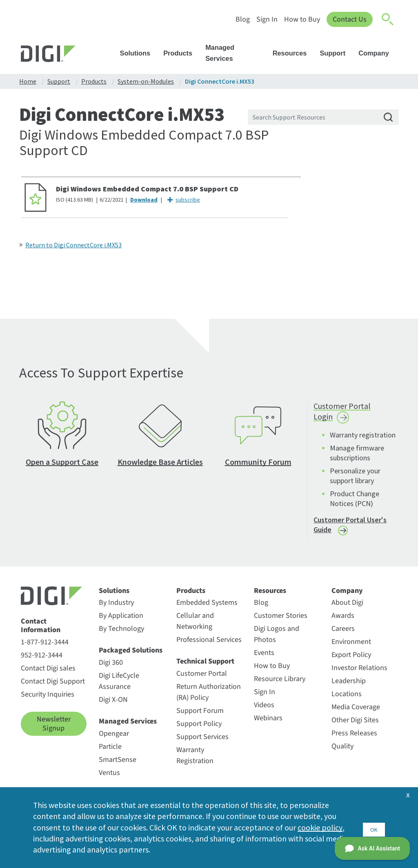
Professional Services (209, 645)
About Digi (347, 608)
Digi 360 (111, 668)
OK (374, 827)
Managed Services (236, 53)
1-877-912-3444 (45, 647)
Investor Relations (359, 673)
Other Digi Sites (355, 725)
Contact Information (41, 631)
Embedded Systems (207, 608)
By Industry (116, 608)
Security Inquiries (48, 700)
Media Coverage (356, 712)
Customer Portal (202, 679)
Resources (294, 53)
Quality (342, 751)
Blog (242, 19)
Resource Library (280, 684)
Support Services (202, 742)
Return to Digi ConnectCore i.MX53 (73, 245)
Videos (264, 710)
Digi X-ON (113, 705)
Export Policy (351, 660)
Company (378, 53)
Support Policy (199, 729)
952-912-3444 (42, 660)
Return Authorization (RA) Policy (209, 697)
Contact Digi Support (53, 687)
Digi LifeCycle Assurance (119, 686)
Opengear (114, 738)
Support (336, 53)
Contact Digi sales (48, 674)
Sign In (266, 19)
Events (264, 658)
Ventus (109, 778)
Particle (110, 751)
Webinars (268, 723)
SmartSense (118, 765)
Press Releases (354, 738)
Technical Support (205, 667)
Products (182, 53)
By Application (121, 621)
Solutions (139, 53)
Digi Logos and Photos (277, 639)
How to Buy (301, 19)
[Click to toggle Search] (388, 20)
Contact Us (349, 19)
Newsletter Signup (54, 729)
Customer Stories (281, 621)
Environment (351, 647)
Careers (343, 634)
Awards (343, 621)
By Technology (121, 634)
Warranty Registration (195, 761)
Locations (347, 699)
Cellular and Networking (195, 626)
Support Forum (200, 716)
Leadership (349, 686)
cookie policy (320, 827)
